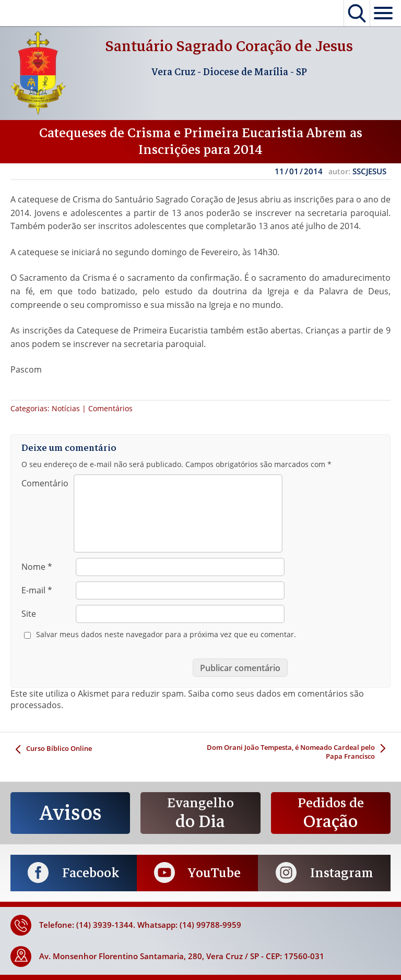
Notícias (66, 408)
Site (29, 614)
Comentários (110, 408)
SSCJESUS (369, 171)
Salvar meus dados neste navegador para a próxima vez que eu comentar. (166, 635)
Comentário (45, 483)
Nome (37, 567)
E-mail (37, 590)
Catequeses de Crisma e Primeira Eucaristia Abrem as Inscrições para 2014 (201, 141)
